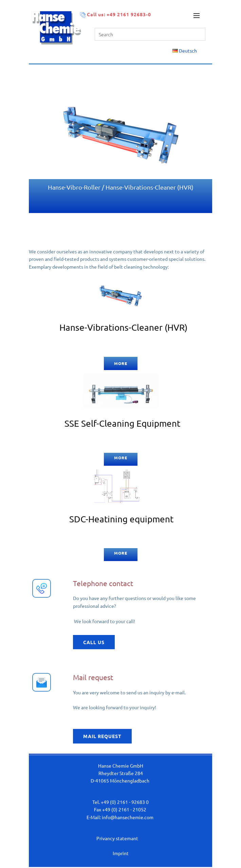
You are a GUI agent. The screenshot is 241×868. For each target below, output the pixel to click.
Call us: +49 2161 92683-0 (116, 15)
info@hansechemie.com (128, 817)
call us (94, 642)
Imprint (121, 853)
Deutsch (185, 51)
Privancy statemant (117, 838)
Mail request (102, 736)
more (121, 363)
